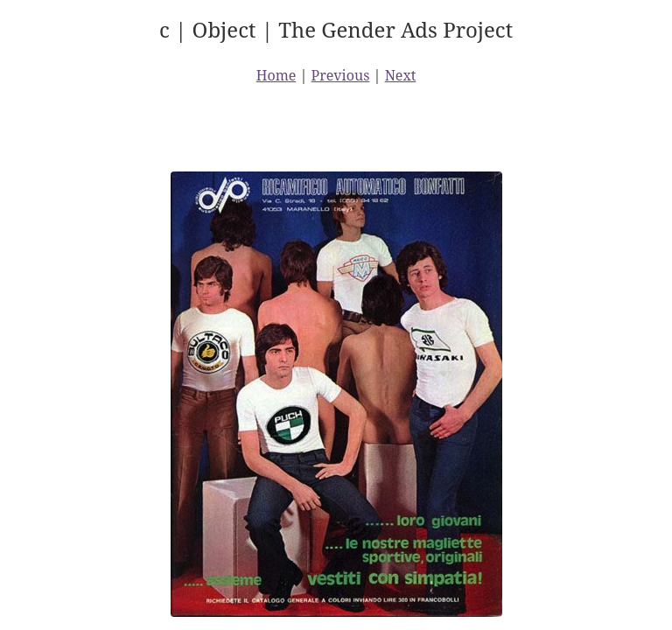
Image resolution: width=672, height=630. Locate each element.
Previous (341, 75)
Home (276, 75)
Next (401, 75)
